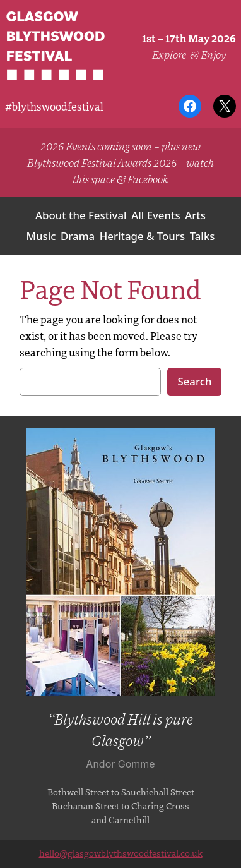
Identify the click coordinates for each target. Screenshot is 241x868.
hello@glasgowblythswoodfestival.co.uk (121, 853)
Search (194, 381)
